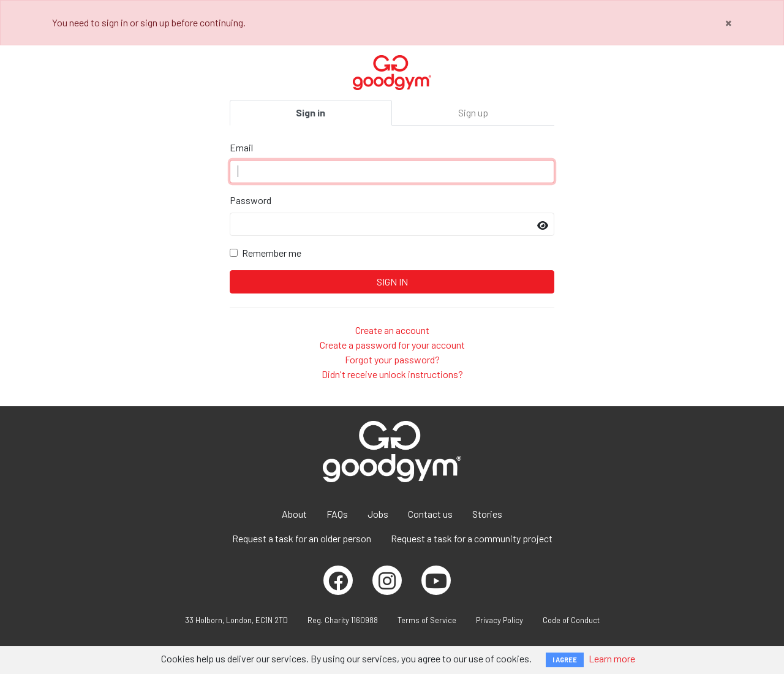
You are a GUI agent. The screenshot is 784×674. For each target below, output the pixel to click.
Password (251, 200)
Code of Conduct (571, 620)
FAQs (337, 514)
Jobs (378, 514)
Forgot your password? (392, 359)
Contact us (430, 514)
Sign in (311, 112)
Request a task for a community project (472, 538)
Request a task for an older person (302, 538)
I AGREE (565, 660)
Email (241, 147)
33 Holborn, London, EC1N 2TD (236, 620)
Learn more (612, 658)
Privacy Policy (499, 620)
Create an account (392, 330)
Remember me (272, 253)
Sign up (473, 112)
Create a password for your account (392, 345)
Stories (487, 514)
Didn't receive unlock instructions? (392, 374)
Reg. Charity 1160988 (343, 620)
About (294, 514)
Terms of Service (427, 620)
